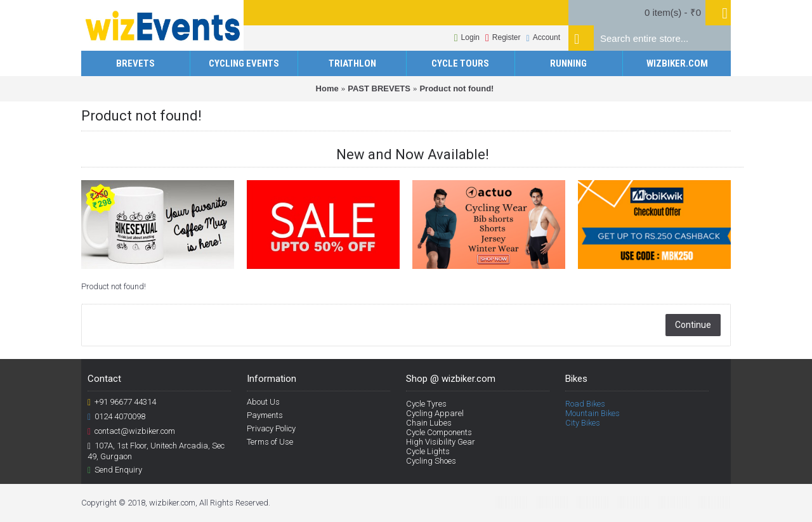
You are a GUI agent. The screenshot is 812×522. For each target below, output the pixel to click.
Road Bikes (585, 404)
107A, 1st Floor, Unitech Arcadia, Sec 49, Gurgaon (156, 451)
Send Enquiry (115, 470)
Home (327, 88)
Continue (693, 325)
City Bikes (583, 423)
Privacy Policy (271, 428)
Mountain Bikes (593, 413)
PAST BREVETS (379, 88)
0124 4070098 (116, 417)
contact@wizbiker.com (131, 431)
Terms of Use (270, 442)
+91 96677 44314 (122, 402)
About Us (263, 402)
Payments (265, 415)
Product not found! (456, 88)
